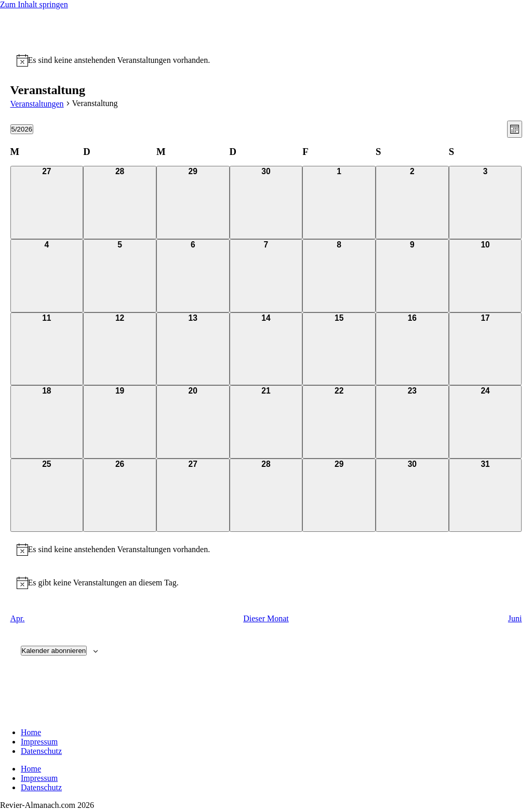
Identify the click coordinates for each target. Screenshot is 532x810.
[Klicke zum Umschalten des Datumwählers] (22, 129)
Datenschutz (41, 751)
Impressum (39, 742)
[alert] (119, 60)
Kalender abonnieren (54, 651)
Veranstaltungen (37, 104)
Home (31, 732)
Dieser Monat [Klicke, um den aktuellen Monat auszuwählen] (266, 618)
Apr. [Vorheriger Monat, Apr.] (18, 618)
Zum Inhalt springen (34, 4)
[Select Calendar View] (515, 129)
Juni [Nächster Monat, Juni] (515, 618)
